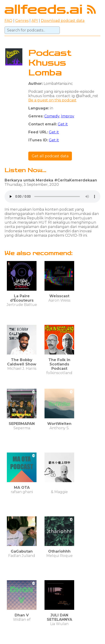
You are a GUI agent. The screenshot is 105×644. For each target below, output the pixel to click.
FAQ (8, 21)
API (35, 21)
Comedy (52, 116)
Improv (68, 116)
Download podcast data (63, 21)
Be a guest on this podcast (52, 100)
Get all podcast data (50, 156)
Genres (22, 21)
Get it (63, 124)
